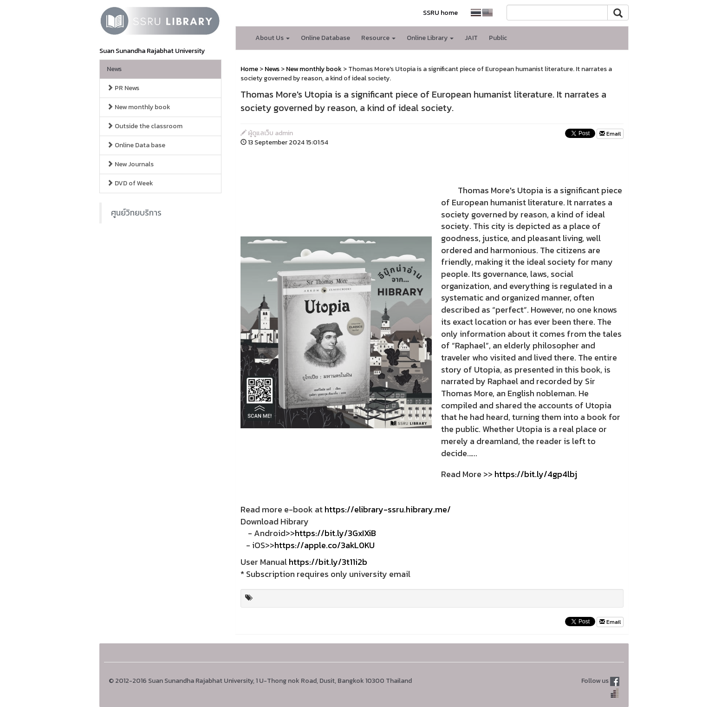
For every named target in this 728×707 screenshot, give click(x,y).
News (114, 69)
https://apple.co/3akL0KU (325, 545)
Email (610, 134)
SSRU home (440, 13)
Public (498, 38)
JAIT (471, 38)
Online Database (325, 38)
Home (249, 69)
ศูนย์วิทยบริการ (136, 213)
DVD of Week (130, 183)
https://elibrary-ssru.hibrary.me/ (388, 509)
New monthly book (139, 107)
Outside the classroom (145, 126)
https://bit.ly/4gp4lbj (536, 474)
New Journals (130, 164)
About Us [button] (273, 38)
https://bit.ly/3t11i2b (328, 562)
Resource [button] (378, 38)
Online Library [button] (430, 38)
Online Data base (136, 145)
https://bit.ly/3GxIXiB (335, 533)
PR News (123, 88)
